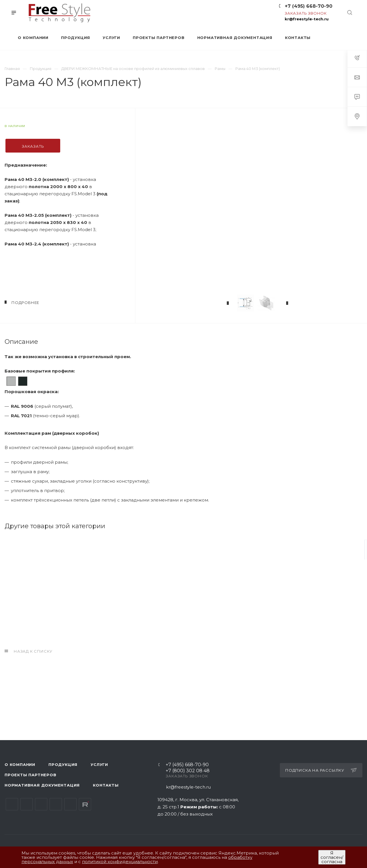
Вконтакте (12, 804)
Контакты (106, 785)
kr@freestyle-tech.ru (307, 19)
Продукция (63, 764)
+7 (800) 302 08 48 (188, 771)
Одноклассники (56, 804)
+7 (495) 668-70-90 (309, 6)
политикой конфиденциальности (120, 862)
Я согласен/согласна (332, 857)
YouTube (41, 804)
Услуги (99, 764)
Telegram (27, 804)
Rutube (85, 804)
